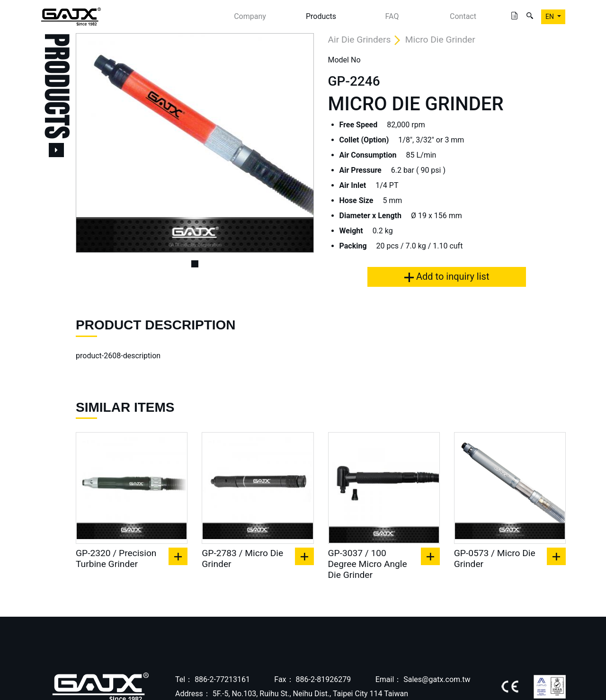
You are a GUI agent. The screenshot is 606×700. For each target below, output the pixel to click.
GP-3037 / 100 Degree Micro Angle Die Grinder (368, 564)
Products (321, 16)
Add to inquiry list (447, 276)
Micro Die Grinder (440, 40)
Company (250, 16)
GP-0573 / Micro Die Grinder (495, 558)
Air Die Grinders (360, 40)
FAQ (392, 16)
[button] (94, 143)
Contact (463, 16)
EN (550, 17)
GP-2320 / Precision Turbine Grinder (116, 558)
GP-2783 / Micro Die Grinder (242, 558)
